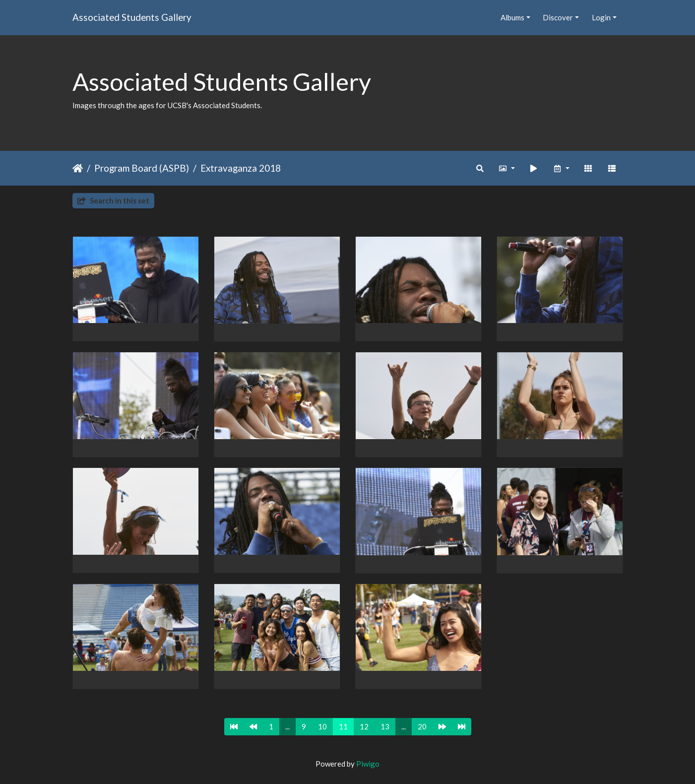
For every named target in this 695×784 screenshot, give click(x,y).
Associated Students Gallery (132, 17)
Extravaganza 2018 (241, 168)
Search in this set (113, 200)
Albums (512, 17)
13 (385, 726)
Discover (558, 17)
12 (364, 726)
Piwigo (368, 764)
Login (601, 17)
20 (422, 726)
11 (343, 726)
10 (322, 726)
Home (78, 168)
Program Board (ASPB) (142, 168)
